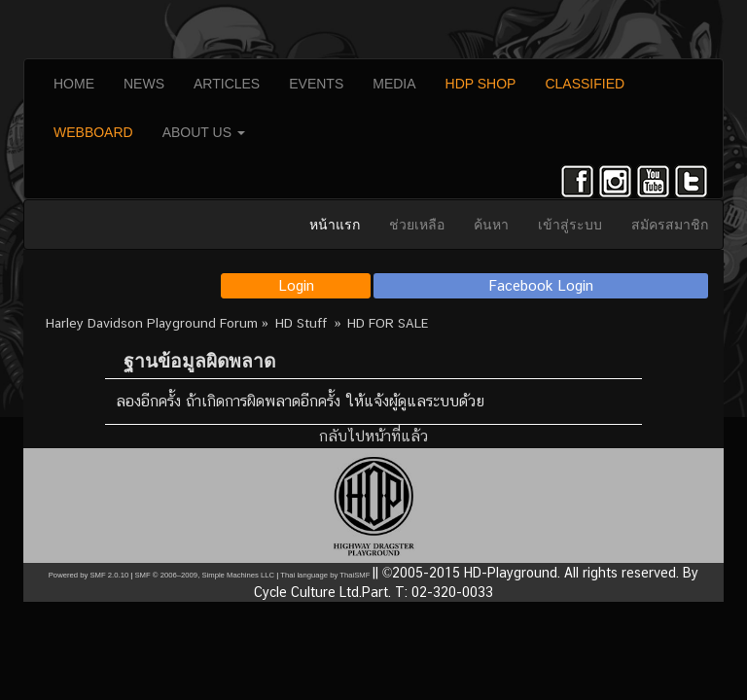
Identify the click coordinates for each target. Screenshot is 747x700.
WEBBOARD (93, 132)
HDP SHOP (481, 84)
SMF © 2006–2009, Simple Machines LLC (204, 575)
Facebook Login (541, 285)
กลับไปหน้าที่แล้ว (373, 436)
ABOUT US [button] (204, 132)
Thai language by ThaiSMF (325, 575)
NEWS (144, 84)
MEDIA (394, 84)
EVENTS (316, 84)
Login (296, 285)
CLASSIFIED (585, 84)
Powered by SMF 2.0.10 (89, 575)
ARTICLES (227, 84)
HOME (74, 84)
